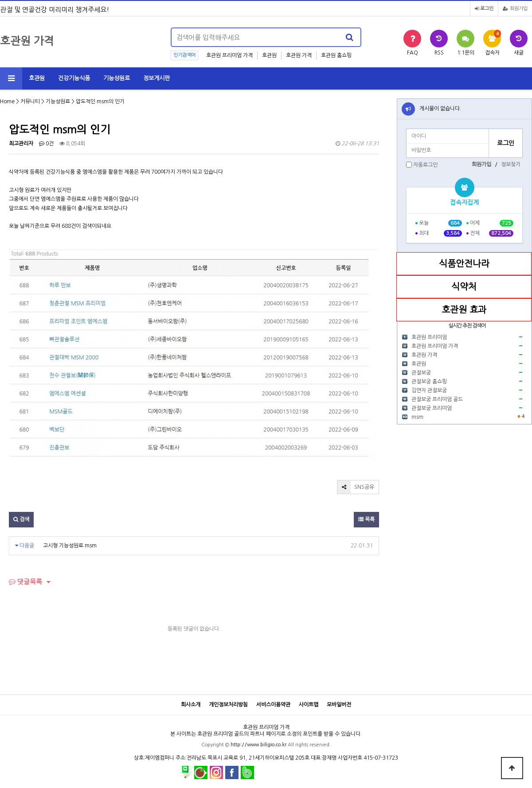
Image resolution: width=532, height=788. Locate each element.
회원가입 (515, 9)
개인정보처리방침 (228, 705)
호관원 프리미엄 (429, 337)
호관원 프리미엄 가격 (229, 55)
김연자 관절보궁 (429, 390)
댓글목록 (25, 582)
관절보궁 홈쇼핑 (429, 382)
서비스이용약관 (273, 705)
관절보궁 (421, 373)
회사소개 (191, 705)
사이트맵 (309, 705)
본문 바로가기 (0, 0)
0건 (46, 144)
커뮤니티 (30, 101)
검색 (21, 519)
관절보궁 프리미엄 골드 (437, 399)
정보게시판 (156, 78)
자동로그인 (425, 165)
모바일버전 (339, 705)
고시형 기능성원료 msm (70, 546)
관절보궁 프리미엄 (432, 408)
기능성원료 (117, 78)
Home (7, 101)
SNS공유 (356, 487)
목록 (366, 519)
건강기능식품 (74, 78)
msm (417, 417)
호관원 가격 (299, 55)
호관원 (269, 55)
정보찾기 (511, 164)
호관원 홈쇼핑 (336, 55)
